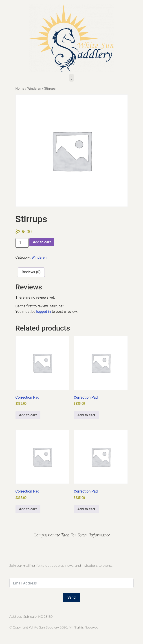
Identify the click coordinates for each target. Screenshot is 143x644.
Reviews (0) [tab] (31, 272)
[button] (71, 78)
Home (20, 89)
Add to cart (42, 242)
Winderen (34, 89)
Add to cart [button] (28, 415)
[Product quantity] (22, 243)
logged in (43, 312)
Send (71, 597)
